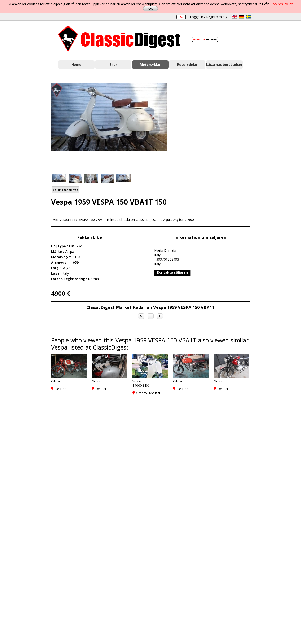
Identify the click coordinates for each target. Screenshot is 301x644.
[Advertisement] (213, 126)
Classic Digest (119, 39)
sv (248, 17)
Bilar (113, 64)
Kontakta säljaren (172, 272)
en (235, 17)
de (241, 17)
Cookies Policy (282, 4)
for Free (205, 39)
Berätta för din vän (65, 190)
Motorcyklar (150, 64)
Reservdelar (187, 64)
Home (76, 64)
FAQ (181, 17)
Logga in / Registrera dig (209, 17)
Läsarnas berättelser (224, 64)
